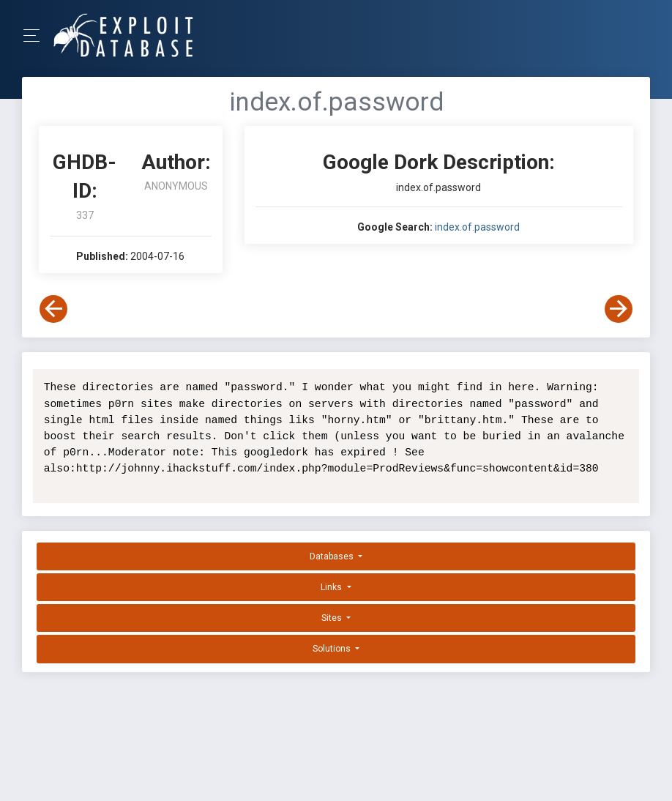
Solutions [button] (333, 649)
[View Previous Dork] (53, 309)
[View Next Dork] (619, 309)
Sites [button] (333, 618)
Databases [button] (333, 556)
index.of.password (477, 227)
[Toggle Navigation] (36, 36)
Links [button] (332, 587)
